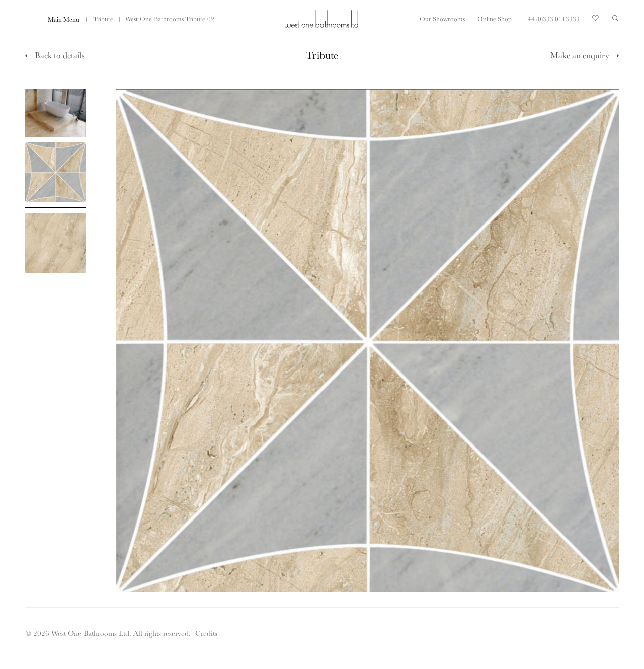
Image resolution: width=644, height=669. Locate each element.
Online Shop (495, 19)
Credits (206, 633)
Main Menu (64, 19)
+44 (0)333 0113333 (552, 19)
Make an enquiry (580, 55)
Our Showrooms (442, 19)
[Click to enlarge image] (55, 113)
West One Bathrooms (322, 19)
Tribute (103, 19)
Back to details (60, 55)
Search (615, 18)
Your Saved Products (596, 21)
